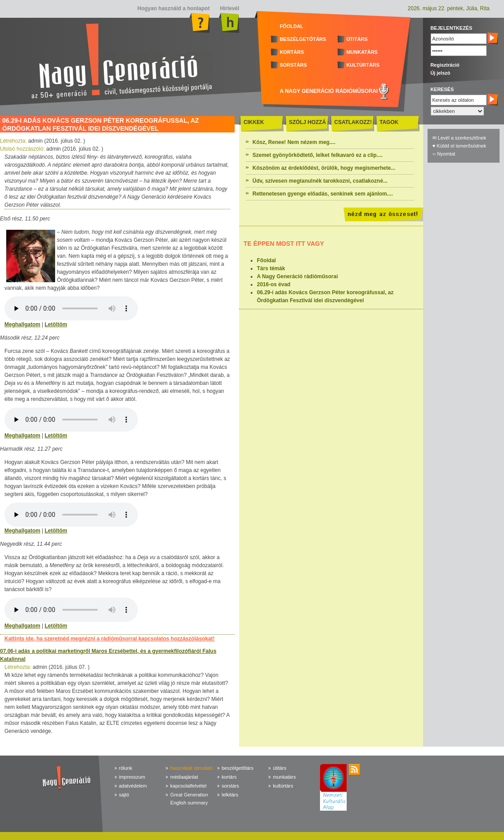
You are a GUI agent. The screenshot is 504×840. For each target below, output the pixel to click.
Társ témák (271, 268)
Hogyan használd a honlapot (174, 8)
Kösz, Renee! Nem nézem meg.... (294, 142)
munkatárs (284, 777)
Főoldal (266, 260)
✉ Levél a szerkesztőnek (459, 138)
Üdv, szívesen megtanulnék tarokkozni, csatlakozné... (320, 181)
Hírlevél (229, 8)
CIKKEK (254, 122)
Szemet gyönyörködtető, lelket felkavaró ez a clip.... (318, 155)
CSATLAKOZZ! (353, 122)
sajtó (124, 795)
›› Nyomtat (444, 154)
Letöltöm (56, 324)
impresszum (132, 777)
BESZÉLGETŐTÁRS (303, 39)
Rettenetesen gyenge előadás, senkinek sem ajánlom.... (323, 194)
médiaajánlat (184, 777)
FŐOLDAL (291, 26)
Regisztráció (445, 65)
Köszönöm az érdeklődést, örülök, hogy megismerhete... (324, 168)
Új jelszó (440, 73)
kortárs (229, 777)
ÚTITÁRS (357, 39)
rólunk (126, 768)
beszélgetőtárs (238, 768)
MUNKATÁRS (362, 52)
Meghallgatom (22, 324)
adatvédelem (133, 786)
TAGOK (389, 122)
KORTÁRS (292, 52)
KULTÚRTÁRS (363, 65)
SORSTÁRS (293, 65)
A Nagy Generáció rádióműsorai (297, 276)
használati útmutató (191, 768)
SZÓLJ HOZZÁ (307, 122)
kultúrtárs (283, 786)
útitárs (280, 768)
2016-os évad (274, 284)
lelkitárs (230, 795)
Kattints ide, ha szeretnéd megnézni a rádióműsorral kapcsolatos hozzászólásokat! (110, 639)
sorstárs (230, 786)
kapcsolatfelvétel (188, 786)
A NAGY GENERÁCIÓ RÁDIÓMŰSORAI (329, 91)
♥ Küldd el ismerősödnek (459, 146)
